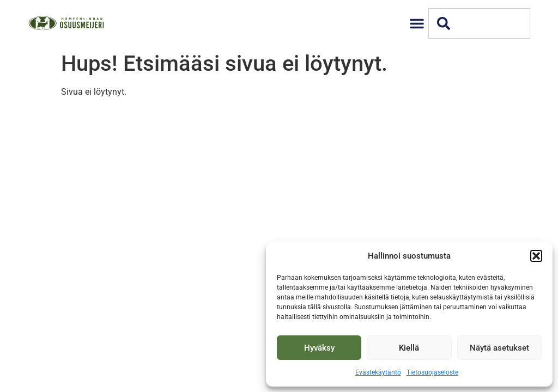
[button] (536, 256)
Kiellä (409, 348)
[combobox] (479, 23)
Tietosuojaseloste (432, 372)
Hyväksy (319, 348)
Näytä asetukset (499, 348)
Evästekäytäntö (378, 372)
